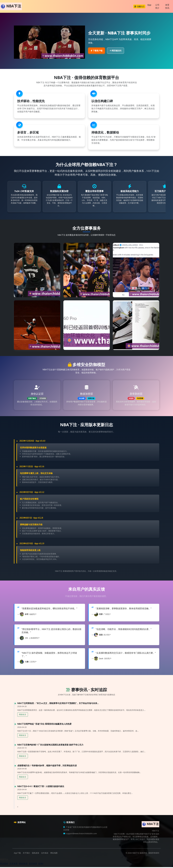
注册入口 (139, 6)
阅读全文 (23, 715)
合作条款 (45, 854)
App (149, 5)
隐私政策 (36, 854)
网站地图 (54, 854)
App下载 (17, 854)
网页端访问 (116, 51)
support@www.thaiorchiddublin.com (82, 834)
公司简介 (157, 6)
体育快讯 (167, 6)
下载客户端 (97, 51)
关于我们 (26, 854)
